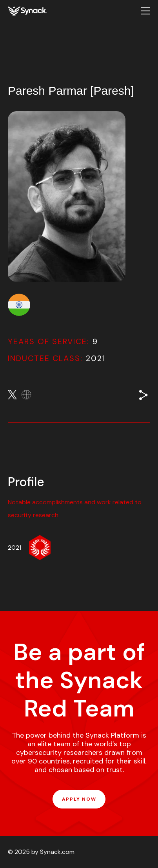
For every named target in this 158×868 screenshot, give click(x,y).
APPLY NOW (79, 799)
